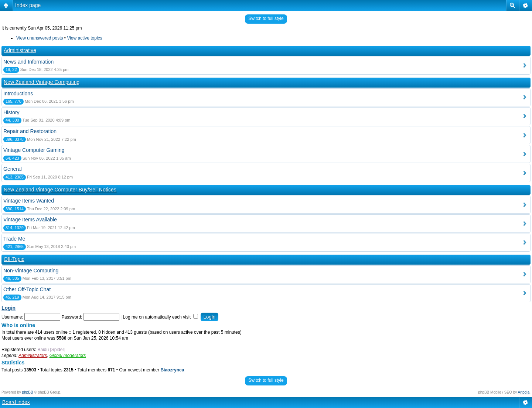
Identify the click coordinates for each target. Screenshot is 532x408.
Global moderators (68, 356)
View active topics (84, 38)
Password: (72, 317)
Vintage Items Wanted (29, 201)
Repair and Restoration (30, 131)
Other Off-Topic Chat (27, 289)
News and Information (28, 62)
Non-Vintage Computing (31, 271)
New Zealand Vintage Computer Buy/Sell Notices (60, 190)
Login (8, 308)
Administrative (20, 50)
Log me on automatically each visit (161, 317)
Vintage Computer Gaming (34, 150)
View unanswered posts (40, 38)
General (13, 169)
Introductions (18, 93)
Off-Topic (14, 259)
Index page (28, 5)
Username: (12, 317)
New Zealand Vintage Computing (42, 82)
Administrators (33, 356)
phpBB (28, 392)
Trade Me (14, 239)
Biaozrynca (172, 370)
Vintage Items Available (30, 220)
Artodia (524, 392)
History (11, 112)
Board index (16, 402)
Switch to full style (266, 18)
